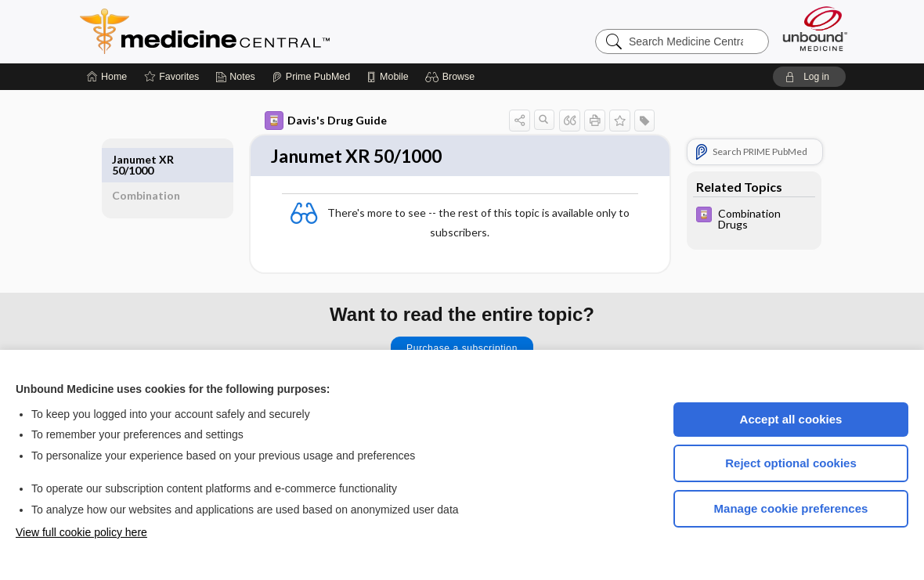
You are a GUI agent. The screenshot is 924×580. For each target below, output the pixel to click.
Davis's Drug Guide (319, 121)
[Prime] (311, 77)
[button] (452, 77)
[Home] (107, 77)
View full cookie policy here (81, 532)
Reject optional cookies (791, 463)
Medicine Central (274, 31)
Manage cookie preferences (791, 508)
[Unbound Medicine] (815, 29)
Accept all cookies (791, 419)
